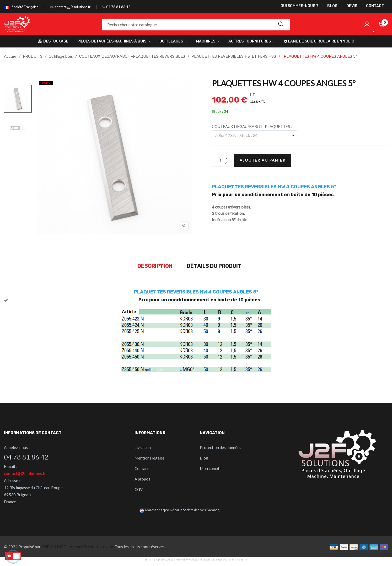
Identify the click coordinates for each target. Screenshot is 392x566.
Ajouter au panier (263, 160)
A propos (142, 479)
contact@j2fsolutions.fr (73, 7)
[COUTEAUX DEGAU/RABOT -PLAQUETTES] (254, 135)
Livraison (143, 447)
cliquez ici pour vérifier (236, 510)
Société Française (25, 7)
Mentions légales (150, 458)
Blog (204, 458)
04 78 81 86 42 (118, 7)
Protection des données (221, 447)
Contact (142, 468)
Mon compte (211, 468)
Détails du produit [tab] (214, 266)
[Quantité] (221, 160)
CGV (139, 489)
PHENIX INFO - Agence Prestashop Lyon (77, 547)
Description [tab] (155, 266)
